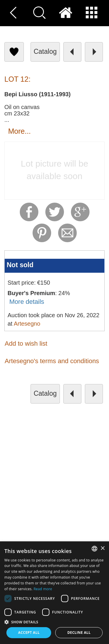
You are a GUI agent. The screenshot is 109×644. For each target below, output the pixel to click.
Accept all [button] (29, 633)
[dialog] (54, 593)
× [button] (102, 548)
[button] (54, 622)
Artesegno (27, 324)
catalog (45, 51)
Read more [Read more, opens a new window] (43, 589)
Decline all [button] (79, 633)
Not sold (20, 265)
